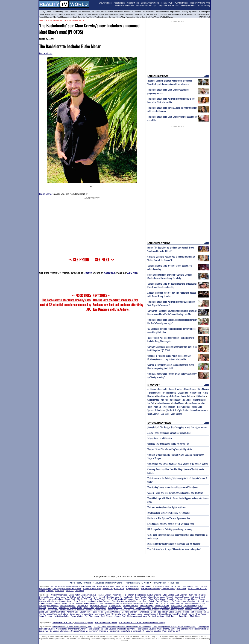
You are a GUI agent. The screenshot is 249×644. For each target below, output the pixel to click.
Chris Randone (135, 601)
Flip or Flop (87, 14)
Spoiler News (133, 3)
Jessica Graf (120, 616)
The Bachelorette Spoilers (106, 622)
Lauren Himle (86, 612)
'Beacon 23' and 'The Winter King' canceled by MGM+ (170, 449)
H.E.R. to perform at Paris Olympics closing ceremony (170, 529)
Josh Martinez (158, 616)
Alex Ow (147, 616)
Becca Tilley (113, 610)
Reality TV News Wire (200, 3)
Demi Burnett (79, 601)
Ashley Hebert (99, 597)
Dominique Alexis (102, 614)
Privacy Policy (159, 583)
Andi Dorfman (181, 595)
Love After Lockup (141, 14)
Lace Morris (98, 612)
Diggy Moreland (151, 614)
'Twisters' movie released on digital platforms (167, 507)
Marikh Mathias (191, 603)
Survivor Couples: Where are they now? (163, 631)
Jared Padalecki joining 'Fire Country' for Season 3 (168, 513)
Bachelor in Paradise (132, 12)
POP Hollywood (181, 3)
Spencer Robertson (156, 410)
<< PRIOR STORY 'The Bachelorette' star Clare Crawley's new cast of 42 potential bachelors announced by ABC (66, 302)
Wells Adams (176, 605)
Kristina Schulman (68, 610)
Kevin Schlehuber (61, 616)
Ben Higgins (140, 595)
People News (120, 3)
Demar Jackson (187, 396)
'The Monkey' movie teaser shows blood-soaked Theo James (173, 487)
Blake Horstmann (119, 601)
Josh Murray (101, 608)
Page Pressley (169, 407)
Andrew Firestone (126, 599)
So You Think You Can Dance (95, 17)
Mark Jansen (172, 616)
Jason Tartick (149, 601)
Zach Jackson (177, 414)
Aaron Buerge (141, 599)
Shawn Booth (76, 608)
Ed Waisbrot (201, 396)
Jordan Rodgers (147, 605)
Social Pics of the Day (146, 5)
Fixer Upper (76, 14)
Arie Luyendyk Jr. (89, 595)
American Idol (75, 12)
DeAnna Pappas (182, 597)
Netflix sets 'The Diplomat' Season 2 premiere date (169, 518)
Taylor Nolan (144, 612)
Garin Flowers (153, 400)
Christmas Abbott (134, 616)
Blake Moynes (203, 389)
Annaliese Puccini (68, 605)
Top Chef (146, 17)
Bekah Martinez (176, 603)
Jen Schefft (112, 599)
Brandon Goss (155, 392)
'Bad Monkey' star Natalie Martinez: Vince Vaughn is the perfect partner (178, 464)
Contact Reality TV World (138, 583)
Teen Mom (121, 17)
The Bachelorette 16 (75, 20)
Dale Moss (175, 396)
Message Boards (188, 5)
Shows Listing (204, 5)
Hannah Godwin (198, 599)
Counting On (204, 12)
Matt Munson (196, 612)
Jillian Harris (153, 597)
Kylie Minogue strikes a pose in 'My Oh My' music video (171, 524)
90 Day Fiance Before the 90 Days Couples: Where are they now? (122, 627)
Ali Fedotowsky (127, 597)
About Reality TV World (80, 583)
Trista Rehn (154, 599)
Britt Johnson (134, 603)
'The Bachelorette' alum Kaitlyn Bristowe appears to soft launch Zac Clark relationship (171, 100)
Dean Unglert (53, 610)
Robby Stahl (197, 407)
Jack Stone (63, 614)
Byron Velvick (100, 599)
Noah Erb (158, 407)
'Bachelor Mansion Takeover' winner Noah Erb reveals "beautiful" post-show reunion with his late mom (170, 82)
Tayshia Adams (183, 599)
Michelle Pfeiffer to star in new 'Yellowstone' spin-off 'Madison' (174, 544)
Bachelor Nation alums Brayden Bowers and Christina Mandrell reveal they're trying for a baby (170, 276)
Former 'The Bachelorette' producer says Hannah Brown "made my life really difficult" (171, 249)
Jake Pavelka (141, 597)
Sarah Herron (188, 614)
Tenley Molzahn (192, 608)
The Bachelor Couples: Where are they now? (156, 629)
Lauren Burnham (189, 601)
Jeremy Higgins (199, 400)
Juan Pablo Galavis (197, 595)
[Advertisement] (125, 562)
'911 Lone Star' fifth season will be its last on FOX (168, 444)
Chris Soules (168, 595)
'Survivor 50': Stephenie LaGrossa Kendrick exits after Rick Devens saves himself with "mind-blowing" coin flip (172, 312)
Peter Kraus (89, 608)
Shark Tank (77, 17)
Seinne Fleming (90, 603)
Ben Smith (163, 389)
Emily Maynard (73, 597)
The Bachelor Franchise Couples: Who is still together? (111, 629)
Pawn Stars (119, 588)
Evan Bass (52, 608)
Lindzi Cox (44, 612)
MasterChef (192, 14)
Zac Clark (165, 414)
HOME (42, 20)
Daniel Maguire (76, 614)
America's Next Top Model (112, 12)
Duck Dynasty (201, 586)
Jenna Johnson (46, 616)
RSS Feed (175, 583)
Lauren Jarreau (120, 603)
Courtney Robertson (161, 608)
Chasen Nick (183, 392)
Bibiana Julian (147, 603)
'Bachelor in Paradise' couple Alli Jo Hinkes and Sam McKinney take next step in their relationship (169, 357)
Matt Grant (195, 597)
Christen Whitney (119, 614)
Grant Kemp (201, 614)
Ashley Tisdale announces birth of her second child (169, 433)
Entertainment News (150, 3)
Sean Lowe (61, 597)
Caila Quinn (125, 610)
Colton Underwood (59, 595)
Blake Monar (46, 53)
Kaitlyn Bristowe (154, 595)
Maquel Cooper (61, 603)
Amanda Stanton (169, 610)
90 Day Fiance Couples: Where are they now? (72, 627)
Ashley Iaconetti (185, 610)
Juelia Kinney (199, 610)
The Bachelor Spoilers (84, 622)
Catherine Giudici (143, 608)
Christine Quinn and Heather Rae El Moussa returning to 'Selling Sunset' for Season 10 (171, 258)
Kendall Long (203, 601)
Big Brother (175, 12)
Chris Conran (196, 392)
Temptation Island (134, 17)
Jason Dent (184, 616)
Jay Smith (187, 400)
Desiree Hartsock (47, 597)
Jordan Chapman (163, 403)
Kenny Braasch (192, 403)
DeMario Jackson (129, 612)
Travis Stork (70, 599)
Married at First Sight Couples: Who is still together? (122, 631)
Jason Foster (175, 400)
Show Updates (105, 3)
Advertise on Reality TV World (109, 583)
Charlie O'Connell (85, 599)
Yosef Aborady (153, 414)
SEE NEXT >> (104, 259)
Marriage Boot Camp (159, 14)
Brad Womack (112, 597)
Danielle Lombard (85, 610)
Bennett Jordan (176, 389)
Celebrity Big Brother (189, 12)
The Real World (168, 588)
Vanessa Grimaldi (130, 605)
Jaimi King (89, 614)
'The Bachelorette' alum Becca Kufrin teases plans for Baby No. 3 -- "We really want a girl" (172, 321)
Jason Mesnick (167, 597)
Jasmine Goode (182, 612)
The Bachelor (148, 12)
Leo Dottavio (105, 601)
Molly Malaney (177, 608)
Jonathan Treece (135, 614)
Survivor (112, 17)
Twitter (88, 273)
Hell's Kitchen (98, 14)
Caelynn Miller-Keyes (48, 601)
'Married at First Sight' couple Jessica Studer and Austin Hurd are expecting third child (171, 366)
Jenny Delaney (75, 603)
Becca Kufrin (74, 595)
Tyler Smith (183, 410)
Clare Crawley (162, 396)
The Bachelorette (162, 12)
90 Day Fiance (45, 12)
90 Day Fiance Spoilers (63, 622)
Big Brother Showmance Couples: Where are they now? (74, 631)
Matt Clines (195, 616)
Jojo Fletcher (128, 595)
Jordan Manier (178, 403)
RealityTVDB (167, 3)
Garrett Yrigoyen (163, 601)
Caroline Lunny (161, 603)
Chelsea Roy (83, 605)
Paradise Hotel (204, 14)
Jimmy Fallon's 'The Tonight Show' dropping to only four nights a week (177, 427)
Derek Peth (156, 612)
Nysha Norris (53, 605)
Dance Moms (45, 14)
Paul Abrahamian (92, 616)
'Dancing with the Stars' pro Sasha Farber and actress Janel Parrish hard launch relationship (172, 285)
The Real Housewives (62, 17)
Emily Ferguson (139, 610)
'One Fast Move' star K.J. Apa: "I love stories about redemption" (174, 549)
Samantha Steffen (58, 612)
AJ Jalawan (152, 389)
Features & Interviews (124, 5)
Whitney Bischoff (115, 608)
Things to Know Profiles (168, 5)
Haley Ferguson (154, 610)
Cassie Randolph (168, 599)
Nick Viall (117, 595)
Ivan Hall (164, 400)
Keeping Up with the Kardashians (119, 14)
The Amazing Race (60, 12)
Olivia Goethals (105, 603)
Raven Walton (77, 616)
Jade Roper (64, 608)
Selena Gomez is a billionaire (160, 438)
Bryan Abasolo (115, 605)
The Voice (155, 17)
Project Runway (46, 17)
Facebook (109, 273)
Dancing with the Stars (61, 14)
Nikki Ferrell (129, 608)
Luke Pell (176, 614)
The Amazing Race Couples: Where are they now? (174, 627)
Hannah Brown (66, 601)
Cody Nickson (107, 616)
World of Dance (166, 17)
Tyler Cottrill (171, 410)
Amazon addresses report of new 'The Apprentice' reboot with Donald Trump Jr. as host (172, 294)
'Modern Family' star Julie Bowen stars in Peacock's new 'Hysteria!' (175, 493)
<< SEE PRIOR (79, 259)
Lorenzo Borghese (55, 599)
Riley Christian (183, 407)
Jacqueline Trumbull (98, 605)
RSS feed (132, 273)
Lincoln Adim (92, 601)
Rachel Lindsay (105, 595)
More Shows (205, 17)
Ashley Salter (73, 612)
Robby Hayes (165, 614)
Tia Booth (176, 601)
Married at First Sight (177, 14)
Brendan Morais (169, 392)
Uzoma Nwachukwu (198, 410)
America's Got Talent (91, 12)
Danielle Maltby (190, 605)
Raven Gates (168, 612)
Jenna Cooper (46, 603)
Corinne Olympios (113, 612)
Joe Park (151, 403)
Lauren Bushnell (162, 605)
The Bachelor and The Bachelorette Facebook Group (142, 622)
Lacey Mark (52, 614)
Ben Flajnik (86, 597)
